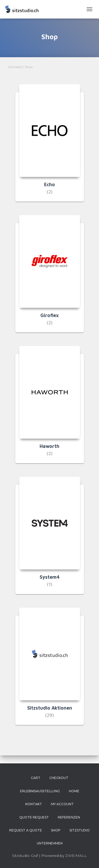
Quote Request (34, 817)
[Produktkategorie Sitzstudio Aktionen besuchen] (50, 670)
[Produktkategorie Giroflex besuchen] (50, 278)
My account (62, 804)
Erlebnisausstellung (40, 791)
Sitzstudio (80, 830)
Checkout (59, 778)
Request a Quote (26, 830)
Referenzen (69, 817)
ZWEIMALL (76, 856)
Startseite (15, 67)
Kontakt (34, 804)
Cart (36, 778)
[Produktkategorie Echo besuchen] (50, 147)
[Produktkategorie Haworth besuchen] (50, 409)
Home (74, 791)
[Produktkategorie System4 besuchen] (50, 539)
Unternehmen (50, 843)
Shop (56, 830)
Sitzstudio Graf (25, 856)
